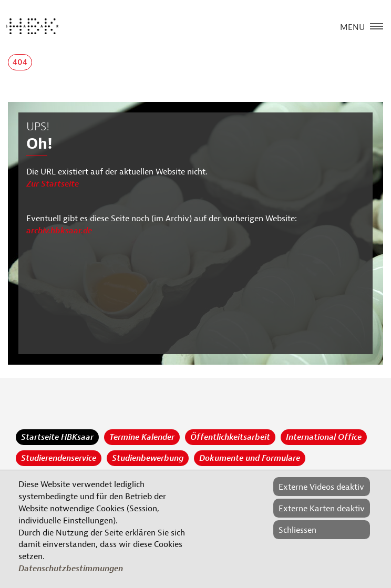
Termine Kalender (142, 437)
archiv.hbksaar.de (59, 231)
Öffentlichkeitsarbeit (230, 437)
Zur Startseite (53, 184)
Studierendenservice (59, 458)
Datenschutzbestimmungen (71, 569)
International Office (324, 437)
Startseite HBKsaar (57, 437)
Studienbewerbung (148, 458)
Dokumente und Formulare (250, 458)
